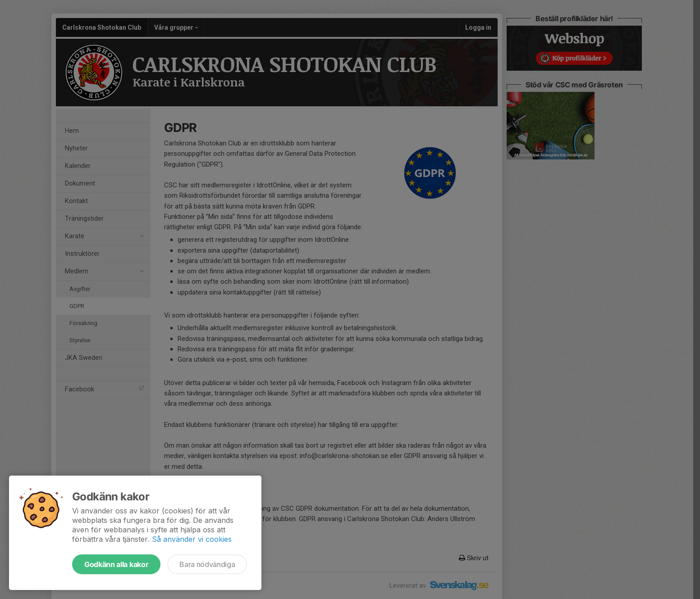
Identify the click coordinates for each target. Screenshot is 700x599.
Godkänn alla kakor (116, 564)
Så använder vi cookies (192, 539)
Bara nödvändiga (207, 564)
